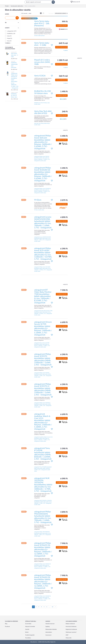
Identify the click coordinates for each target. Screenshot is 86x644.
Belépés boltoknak (70, 624)
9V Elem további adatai (39, 210)
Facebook (7, 627)
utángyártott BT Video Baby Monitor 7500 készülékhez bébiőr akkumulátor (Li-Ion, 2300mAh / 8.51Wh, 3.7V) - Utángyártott (43, 296)
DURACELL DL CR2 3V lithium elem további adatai (42, 103)
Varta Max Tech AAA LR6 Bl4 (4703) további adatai (42, 124)
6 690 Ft (64, 322)
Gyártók (27, 629)
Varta (8, 36)
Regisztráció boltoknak (71, 629)
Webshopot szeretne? (71, 632)
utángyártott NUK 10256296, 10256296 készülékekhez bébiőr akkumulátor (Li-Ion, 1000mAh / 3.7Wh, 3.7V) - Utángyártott (43, 485)
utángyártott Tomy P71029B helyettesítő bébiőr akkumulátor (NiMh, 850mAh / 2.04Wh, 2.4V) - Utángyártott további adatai (43, 469)
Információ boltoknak (71, 627)
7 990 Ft (64, 543)
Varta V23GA (40, 76)
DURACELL (10, 34)
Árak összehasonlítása (62, 47)
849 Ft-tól (63, 43)
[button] (76, 2)
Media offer (69, 638)
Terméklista (28, 638)
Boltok (27, 632)
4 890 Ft (64, 217)
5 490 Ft (64, 136)
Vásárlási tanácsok (50, 624)
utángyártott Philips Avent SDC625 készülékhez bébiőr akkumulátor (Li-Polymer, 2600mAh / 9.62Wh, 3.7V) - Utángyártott (43, 142)
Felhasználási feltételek (51, 629)
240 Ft (65, 112)
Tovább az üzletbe (62, 26)
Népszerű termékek (30, 627)
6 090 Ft (64, 479)
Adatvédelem (49, 632)
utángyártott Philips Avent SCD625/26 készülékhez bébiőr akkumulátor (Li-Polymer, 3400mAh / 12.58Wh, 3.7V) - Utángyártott (43, 550)
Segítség (47, 627)
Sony (8, 41)
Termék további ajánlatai (39, 36)
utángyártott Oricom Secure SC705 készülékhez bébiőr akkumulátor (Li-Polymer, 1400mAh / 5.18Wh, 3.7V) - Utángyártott (43, 328)
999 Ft (65, 22)
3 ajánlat (66, 67)
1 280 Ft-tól (62, 60)
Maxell (9, 38)
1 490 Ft (64, 92)
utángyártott (10, 31)
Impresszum (48, 635)
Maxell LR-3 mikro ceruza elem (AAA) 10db (42, 62)
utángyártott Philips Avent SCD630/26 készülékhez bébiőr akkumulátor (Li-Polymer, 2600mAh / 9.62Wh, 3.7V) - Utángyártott (43, 174)
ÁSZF (67, 635)
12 (53, 607)
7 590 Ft (64, 290)
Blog (6, 624)
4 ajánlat (66, 50)
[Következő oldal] (55, 607)
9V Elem (38, 200)
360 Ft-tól (63, 76)
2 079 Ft (64, 200)
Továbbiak (8, 43)
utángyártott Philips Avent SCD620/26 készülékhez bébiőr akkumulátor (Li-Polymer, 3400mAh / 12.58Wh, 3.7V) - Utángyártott (43, 582)
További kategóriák (30, 635)
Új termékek (28, 624)
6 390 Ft (64, 249)
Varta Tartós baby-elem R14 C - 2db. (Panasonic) (42, 23)
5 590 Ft (64, 449)
